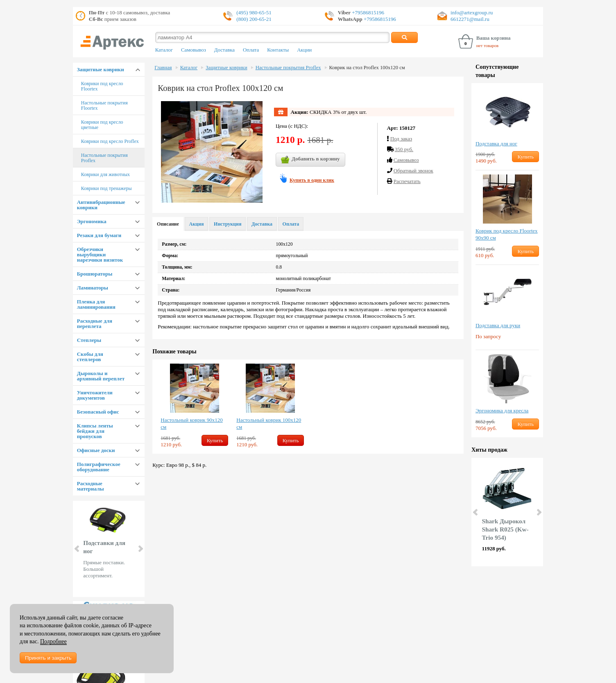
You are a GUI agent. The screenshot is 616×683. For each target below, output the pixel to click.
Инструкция (228, 224)
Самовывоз (194, 50)
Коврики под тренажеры (106, 188)
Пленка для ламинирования (96, 304)
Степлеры (89, 340)
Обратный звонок (413, 171)
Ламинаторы (93, 288)
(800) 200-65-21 (254, 19)
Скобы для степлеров (90, 357)
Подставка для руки (498, 325)
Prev (77, 549)
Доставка (224, 50)
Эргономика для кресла (502, 410)
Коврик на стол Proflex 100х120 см (367, 68)
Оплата (251, 50)
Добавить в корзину (310, 160)
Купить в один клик (312, 180)
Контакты (278, 50)
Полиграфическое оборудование (99, 467)
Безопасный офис (98, 412)
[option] (194, 407)
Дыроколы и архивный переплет (101, 376)
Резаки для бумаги (99, 235)
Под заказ (401, 139)
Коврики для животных (105, 174)
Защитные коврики (101, 69)
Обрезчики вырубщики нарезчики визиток (100, 254)
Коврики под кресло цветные (102, 125)
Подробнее (53, 641)
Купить (215, 440)
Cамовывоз (406, 160)
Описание (168, 224)
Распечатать (407, 181)
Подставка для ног (496, 144)
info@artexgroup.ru (472, 12)
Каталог (164, 50)
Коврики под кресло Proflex (110, 141)
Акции (304, 50)
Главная (163, 68)
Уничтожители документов (95, 395)
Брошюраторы (95, 274)
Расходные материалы (91, 486)
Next (140, 549)
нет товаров (488, 45)
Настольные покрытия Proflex (104, 158)
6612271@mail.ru (470, 19)
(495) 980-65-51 (254, 12)
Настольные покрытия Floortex (104, 105)
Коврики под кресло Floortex (102, 86)
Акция (197, 224)
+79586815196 (367, 12)
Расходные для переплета (95, 323)
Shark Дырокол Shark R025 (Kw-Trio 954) (505, 529)
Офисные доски (96, 450)
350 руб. (404, 149)
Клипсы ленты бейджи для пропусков (95, 431)
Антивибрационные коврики (101, 205)
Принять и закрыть (48, 658)
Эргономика (92, 221)
